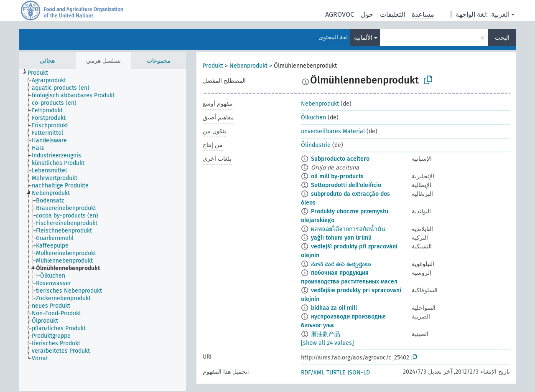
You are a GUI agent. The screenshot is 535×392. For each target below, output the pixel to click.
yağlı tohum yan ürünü (341, 238)
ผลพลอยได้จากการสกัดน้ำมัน (348, 229)
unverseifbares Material (333, 131)
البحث (502, 38)
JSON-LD (359, 373)
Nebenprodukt (248, 66)
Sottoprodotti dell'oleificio (346, 185)
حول (367, 14)
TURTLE (336, 373)
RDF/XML (313, 373)
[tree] (102, 230)
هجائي (47, 61)
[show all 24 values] (327, 343)
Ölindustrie (316, 145)
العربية (500, 14)
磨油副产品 (326, 334)
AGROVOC (340, 14)
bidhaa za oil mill (334, 308)
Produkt (213, 66)
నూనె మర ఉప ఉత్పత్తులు (341, 264)
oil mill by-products (337, 176)
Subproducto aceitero (340, 159)
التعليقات (392, 14)
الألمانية (363, 38)
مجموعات (159, 61)
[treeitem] (41, 73)
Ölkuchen (313, 118)
